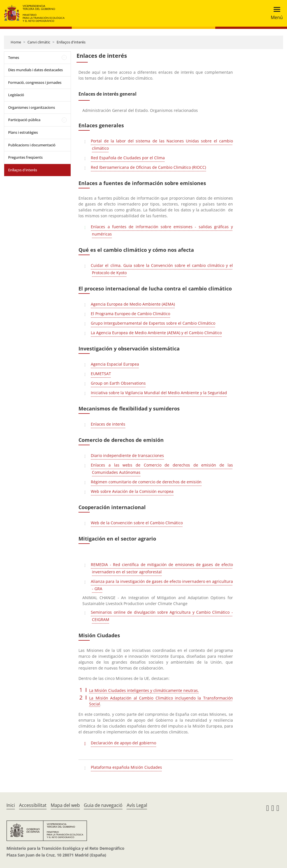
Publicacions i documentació (32, 145)
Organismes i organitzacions (32, 107)
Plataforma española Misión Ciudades (126, 767)
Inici (11, 805)
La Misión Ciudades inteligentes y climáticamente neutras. (144, 690)
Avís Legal (137, 805)
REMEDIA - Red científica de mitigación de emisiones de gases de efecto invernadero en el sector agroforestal (162, 568)
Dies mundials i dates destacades (35, 70)
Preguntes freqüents (25, 157)
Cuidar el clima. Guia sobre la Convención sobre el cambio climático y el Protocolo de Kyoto (162, 269)
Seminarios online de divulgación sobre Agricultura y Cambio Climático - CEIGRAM (162, 616)
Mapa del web (65, 805)
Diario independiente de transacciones (127, 455)
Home (16, 42)
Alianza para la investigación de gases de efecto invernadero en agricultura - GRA (162, 585)
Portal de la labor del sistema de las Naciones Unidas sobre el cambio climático (162, 145)
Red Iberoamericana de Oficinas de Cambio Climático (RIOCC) (148, 167)
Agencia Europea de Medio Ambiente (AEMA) (133, 304)
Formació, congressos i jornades (35, 82)
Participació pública (24, 120)
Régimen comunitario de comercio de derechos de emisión (146, 482)
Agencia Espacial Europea (115, 364)
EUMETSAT (101, 374)
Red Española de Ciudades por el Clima (128, 158)
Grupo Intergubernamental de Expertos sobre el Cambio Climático (153, 323)
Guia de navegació (103, 805)
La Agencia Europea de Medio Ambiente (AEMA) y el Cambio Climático (156, 333)
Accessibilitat (33, 805)
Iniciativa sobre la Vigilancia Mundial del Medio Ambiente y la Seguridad (159, 393)
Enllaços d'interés (71, 42)
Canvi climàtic (39, 42)
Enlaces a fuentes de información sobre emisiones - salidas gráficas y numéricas (162, 230)
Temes (14, 57)
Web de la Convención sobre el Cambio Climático (137, 523)
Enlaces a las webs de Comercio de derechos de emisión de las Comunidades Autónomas (162, 469)
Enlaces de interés (108, 424)
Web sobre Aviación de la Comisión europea (132, 491)
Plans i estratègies (23, 132)
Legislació (16, 95)
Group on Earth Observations (118, 383)
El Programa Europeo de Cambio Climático (130, 314)
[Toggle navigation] (275, 13)
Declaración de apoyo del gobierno (123, 743)
